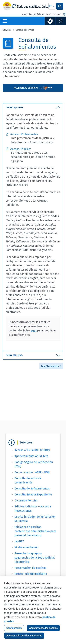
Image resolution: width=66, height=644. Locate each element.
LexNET (19, 541)
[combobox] (52, 6)
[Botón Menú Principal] (5, 21)
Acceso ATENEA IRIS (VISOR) (32, 450)
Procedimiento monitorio (31, 574)
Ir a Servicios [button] (51, 366)
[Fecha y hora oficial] (65, 14)
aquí (34, 331)
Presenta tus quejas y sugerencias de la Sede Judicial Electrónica (35, 558)
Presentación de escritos (30, 568)
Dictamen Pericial (26, 500)
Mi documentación (26, 547)
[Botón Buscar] (60, 6)
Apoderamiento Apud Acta (31, 456)
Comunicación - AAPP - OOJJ (32, 472)
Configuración (14, 628)
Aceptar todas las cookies (43, 628)
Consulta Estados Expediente (33, 494)
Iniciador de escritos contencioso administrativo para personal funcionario (35, 531)
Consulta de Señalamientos (32, 489)
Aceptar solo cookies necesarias (24, 636)
